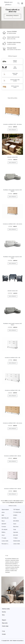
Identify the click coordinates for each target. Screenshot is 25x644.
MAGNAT (4, 524)
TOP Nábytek (16, 510)
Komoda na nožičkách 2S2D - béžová (12, 489)
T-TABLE (15, 538)
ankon (3, 512)
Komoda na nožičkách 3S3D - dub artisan (12, 124)
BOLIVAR (16, 535)
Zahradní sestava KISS (12, 157)
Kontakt (4, 634)
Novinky (4, 612)
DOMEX (15, 515)
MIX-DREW (16, 521)
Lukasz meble (5, 541)
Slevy (3, 615)
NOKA (15, 518)
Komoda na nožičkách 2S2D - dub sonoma (12, 224)
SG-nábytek (4, 529)
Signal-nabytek (5, 510)
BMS (3, 515)
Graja (15, 529)
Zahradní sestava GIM (12, 291)
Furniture (4, 527)
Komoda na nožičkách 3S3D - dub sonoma (12, 423)
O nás (3, 631)
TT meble (4, 538)
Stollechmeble (17, 541)
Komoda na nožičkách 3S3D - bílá (12, 390)
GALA (3, 535)
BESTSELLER (5, 518)
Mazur (3, 521)
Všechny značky (6, 609)
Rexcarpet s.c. (5, 544)
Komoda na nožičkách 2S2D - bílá (12, 358)
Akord (15, 524)
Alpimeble (16, 532)
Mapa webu (5, 623)
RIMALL (4, 532)
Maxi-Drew (16, 527)
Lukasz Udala (16, 544)
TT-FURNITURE (17, 512)
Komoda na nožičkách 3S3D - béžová (12, 456)
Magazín (4, 620)
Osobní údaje (5, 626)
